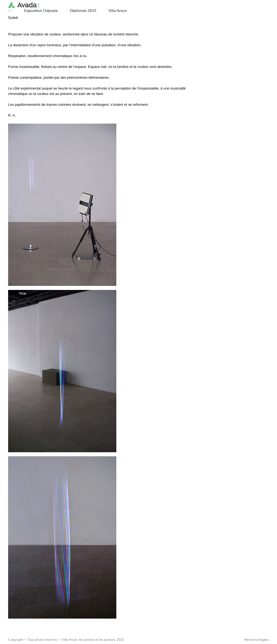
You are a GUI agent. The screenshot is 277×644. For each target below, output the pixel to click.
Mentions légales (257, 640)
